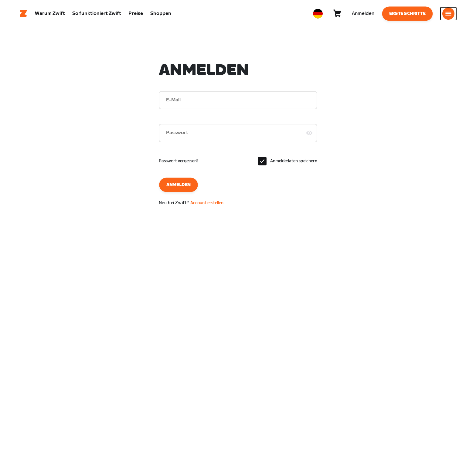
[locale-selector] (318, 14)
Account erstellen (207, 203)
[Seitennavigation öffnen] (448, 14)
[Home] (24, 14)
